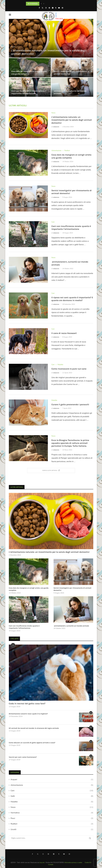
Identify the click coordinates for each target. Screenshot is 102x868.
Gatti (52, 796)
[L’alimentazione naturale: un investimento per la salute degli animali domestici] (51, 38)
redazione (56, 127)
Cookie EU (88, 863)
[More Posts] (51, 470)
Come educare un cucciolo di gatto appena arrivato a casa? (32, 743)
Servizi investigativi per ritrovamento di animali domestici (72, 589)
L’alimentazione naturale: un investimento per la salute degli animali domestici (72, 120)
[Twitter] (43, 8)
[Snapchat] (62, 8)
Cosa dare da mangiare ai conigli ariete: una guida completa (29, 73)
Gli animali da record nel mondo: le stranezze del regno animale (34, 728)
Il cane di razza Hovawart (64, 333)
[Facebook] (39, 8)
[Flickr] (53, 8)
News (52, 807)
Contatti (51, 865)
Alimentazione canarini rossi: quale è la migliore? (28, 714)
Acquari (52, 780)
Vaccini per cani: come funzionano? (23, 757)
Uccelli (52, 829)
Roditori (52, 824)
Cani (52, 791)
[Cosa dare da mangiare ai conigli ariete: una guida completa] (30, 68)
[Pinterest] (49, 8)
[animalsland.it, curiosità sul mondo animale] (72, 87)
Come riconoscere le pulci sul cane (69, 369)
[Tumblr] (56, 8)
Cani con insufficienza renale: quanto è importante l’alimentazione (29, 92)
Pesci (52, 818)
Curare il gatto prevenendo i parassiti (70, 405)
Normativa (52, 813)
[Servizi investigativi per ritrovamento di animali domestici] (72, 68)
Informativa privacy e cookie (73, 863)
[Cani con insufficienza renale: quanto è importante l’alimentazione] (30, 87)
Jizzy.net (42, 863)
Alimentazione (52, 785)
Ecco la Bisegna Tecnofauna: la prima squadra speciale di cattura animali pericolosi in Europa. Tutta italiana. (70, 443)
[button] (41, 4)
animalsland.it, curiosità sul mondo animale (71, 626)
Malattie (52, 802)
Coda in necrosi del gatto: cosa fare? (27, 704)
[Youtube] (59, 8)
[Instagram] (46, 8)
